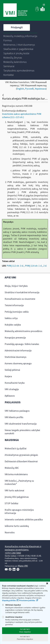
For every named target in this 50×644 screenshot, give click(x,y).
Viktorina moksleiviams (16, 474)
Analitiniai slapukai (12, 617)
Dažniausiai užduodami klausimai (21, 461)
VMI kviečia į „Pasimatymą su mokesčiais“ (19, 482)
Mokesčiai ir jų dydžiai (16, 449)
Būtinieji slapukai (11, 605)
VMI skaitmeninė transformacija (21, 424)
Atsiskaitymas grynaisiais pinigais (21, 455)
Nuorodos (10, 533)
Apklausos (10, 396)
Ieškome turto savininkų (17, 526)
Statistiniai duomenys (16, 357)
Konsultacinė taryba (15, 383)
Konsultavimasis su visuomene (20, 299)
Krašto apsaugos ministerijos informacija (19, 512)
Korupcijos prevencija (15, 338)
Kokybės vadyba (13, 325)
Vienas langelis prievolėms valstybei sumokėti (22, 432)
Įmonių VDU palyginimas (17, 497)
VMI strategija (12, 389)
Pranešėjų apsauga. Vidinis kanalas (22, 344)
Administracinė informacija (18, 351)
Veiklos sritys (11, 318)
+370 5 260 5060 (13, 553)
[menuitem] (20, 36)
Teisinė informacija (14, 305)
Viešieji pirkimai (12, 370)
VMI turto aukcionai (14, 491)
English (20, 89)
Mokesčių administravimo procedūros (23, 331)
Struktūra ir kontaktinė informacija (22, 292)
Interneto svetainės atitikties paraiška (24, 520)
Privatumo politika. (27, 601)
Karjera (8, 376)
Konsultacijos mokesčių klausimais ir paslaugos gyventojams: (23, 548)
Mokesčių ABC (12, 468)
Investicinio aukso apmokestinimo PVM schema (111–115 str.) (22, 116)
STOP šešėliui (11, 503)
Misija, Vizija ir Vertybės (16, 286)
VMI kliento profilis (14, 417)
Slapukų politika (9, 601)
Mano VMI (23, 566)
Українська (40, 89)
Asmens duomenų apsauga (18, 364)
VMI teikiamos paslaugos (17, 411)
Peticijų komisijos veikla (17, 312)
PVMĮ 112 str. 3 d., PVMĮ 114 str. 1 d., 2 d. (27, 266)
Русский (29, 89)
